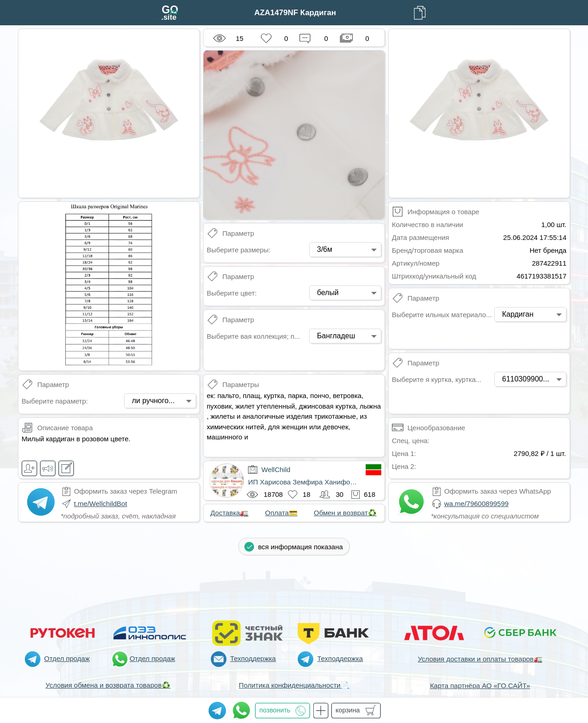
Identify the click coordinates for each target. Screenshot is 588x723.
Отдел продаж (67, 658)
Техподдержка (253, 658)
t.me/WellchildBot (101, 504)
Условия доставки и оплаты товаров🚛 (480, 659)
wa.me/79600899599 (476, 504)
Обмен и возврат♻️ (345, 513)
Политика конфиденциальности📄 (294, 685)
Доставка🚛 (229, 513)
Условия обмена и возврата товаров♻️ (108, 685)
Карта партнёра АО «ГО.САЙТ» (480, 686)
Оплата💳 (281, 513)
